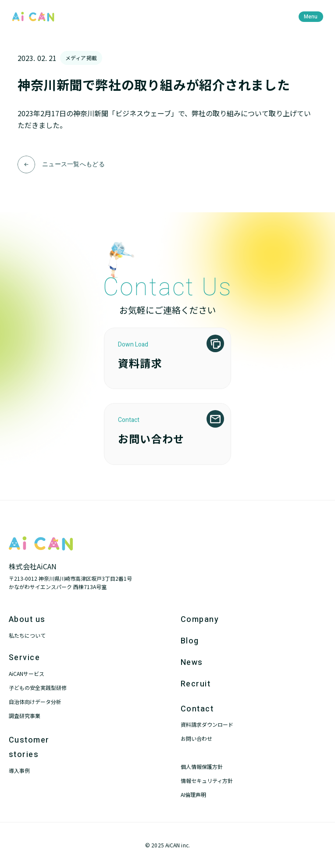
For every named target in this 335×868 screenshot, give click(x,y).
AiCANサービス (27, 673)
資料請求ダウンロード (207, 724)
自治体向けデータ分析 (35, 702)
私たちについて (27, 635)
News (192, 663)
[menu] (311, 17)
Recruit (196, 684)
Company (200, 620)
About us (27, 620)
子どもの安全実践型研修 (38, 688)
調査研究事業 (25, 716)
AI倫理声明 (193, 795)
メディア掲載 (81, 58)
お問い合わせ (196, 738)
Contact (197, 709)
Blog (190, 641)
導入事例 (19, 770)
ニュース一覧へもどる (73, 164)
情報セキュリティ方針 (207, 780)
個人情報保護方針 (202, 766)
